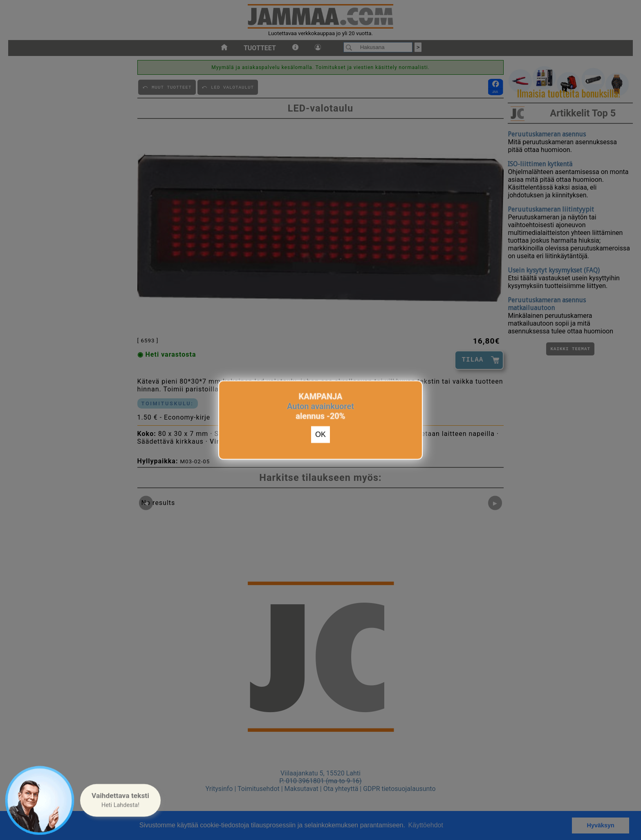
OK (320, 433)
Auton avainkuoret (320, 404)
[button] (120, 800)
